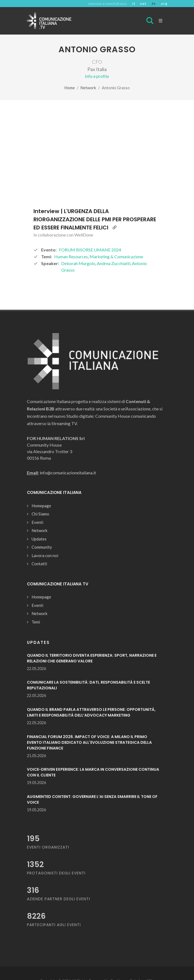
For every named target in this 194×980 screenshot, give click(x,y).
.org (164, 4)
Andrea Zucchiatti (114, 263)
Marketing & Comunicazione (116, 256)
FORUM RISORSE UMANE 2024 (90, 250)
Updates (39, 539)
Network (88, 88)
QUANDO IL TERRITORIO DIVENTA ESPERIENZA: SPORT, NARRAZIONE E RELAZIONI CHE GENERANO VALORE (92, 658)
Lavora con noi (45, 555)
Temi (36, 622)
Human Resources (71, 256)
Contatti (39, 564)
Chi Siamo (40, 514)
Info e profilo (97, 76)
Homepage (41, 506)
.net (143, 4)
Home (70, 88)
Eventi (37, 522)
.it (133, 4)
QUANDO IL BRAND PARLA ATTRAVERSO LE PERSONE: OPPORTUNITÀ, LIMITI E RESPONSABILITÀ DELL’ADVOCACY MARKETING (91, 712)
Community (42, 547)
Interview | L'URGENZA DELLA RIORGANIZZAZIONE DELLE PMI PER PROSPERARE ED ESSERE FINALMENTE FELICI (95, 219)
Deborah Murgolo (78, 263)
